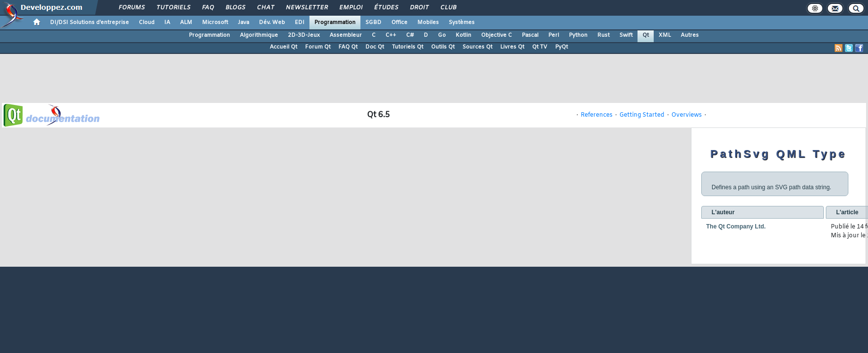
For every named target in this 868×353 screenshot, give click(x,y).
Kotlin (463, 35)
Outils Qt (443, 47)
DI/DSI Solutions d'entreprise (89, 23)
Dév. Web (272, 23)
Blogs (235, 8)
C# (410, 35)
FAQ (207, 8)
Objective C (497, 35)
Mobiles (428, 23)
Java (243, 23)
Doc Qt (375, 47)
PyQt (562, 47)
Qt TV (540, 47)
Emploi (350, 8)
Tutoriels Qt (408, 47)
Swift (626, 35)
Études (386, 8)
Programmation (335, 23)
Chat (265, 8)
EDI (300, 23)
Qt (646, 35)
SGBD (373, 23)
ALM (186, 23)
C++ (391, 35)
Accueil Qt (283, 47)
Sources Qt (477, 47)
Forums (131, 8)
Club (448, 8)
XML (665, 35)
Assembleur (346, 35)
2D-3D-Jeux (304, 35)
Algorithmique (259, 35)
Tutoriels (173, 8)
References (597, 115)
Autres (690, 35)
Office (399, 23)
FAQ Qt (348, 47)
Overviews (687, 115)
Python (578, 35)
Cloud (147, 23)
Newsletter (306, 8)
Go (442, 35)
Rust (603, 35)
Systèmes (462, 23)
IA (167, 23)
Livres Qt (512, 47)
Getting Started (642, 115)
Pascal (530, 35)
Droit (419, 8)
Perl (554, 35)
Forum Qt (318, 47)
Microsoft (215, 23)
